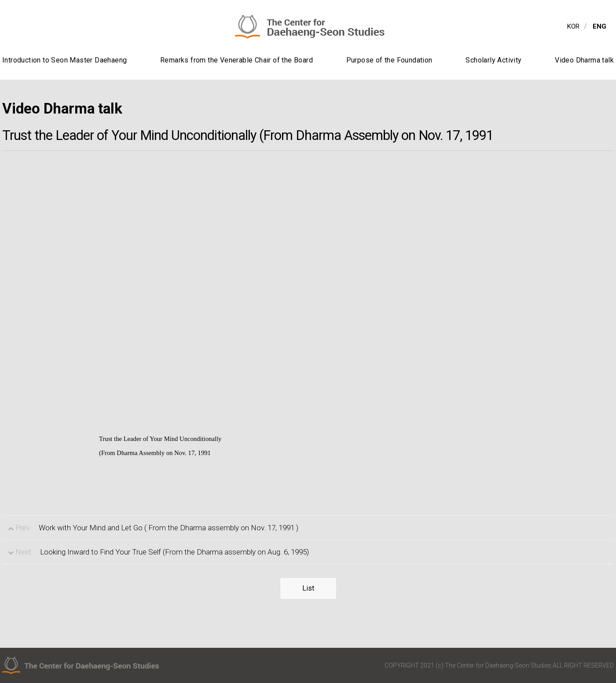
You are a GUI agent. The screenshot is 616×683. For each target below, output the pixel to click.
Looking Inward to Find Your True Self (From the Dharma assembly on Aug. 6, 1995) (174, 552)
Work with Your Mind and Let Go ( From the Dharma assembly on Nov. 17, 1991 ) (169, 528)
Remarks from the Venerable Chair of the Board (236, 60)
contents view (0, 0)
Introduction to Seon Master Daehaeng (64, 60)
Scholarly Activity (493, 60)
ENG (599, 26)
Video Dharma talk (584, 60)
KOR (573, 26)
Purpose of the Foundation (389, 60)
